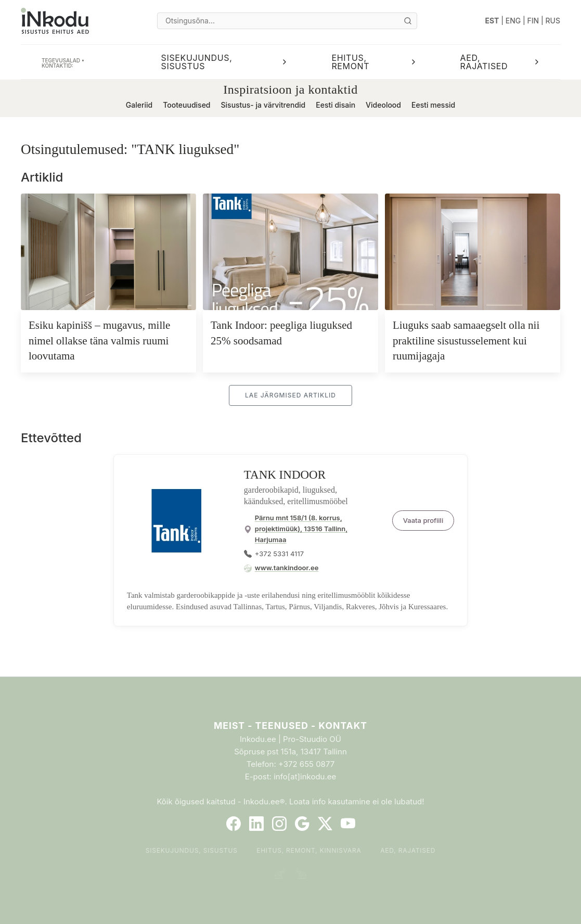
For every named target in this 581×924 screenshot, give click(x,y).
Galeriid (139, 105)
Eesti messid (433, 105)
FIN (533, 21)
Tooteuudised (186, 105)
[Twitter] (325, 824)
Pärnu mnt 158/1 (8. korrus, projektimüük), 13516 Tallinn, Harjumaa (301, 529)
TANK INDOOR (285, 475)
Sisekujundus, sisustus (192, 850)
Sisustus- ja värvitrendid (263, 105)
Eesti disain (335, 105)
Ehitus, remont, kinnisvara (309, 850)
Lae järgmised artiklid (290, 395)
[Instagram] (279, 824)
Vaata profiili (423, 520)
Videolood (383, 105)
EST (492, 21)
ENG (513, 21)
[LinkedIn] (256, 824)
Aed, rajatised (408, 850)
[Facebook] (234, 824)
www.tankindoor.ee (287, 568)
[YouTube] (348, 824)
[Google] (302, 824)
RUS (553, 21)
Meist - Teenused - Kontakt (290, 726)
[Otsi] (408, 21)
